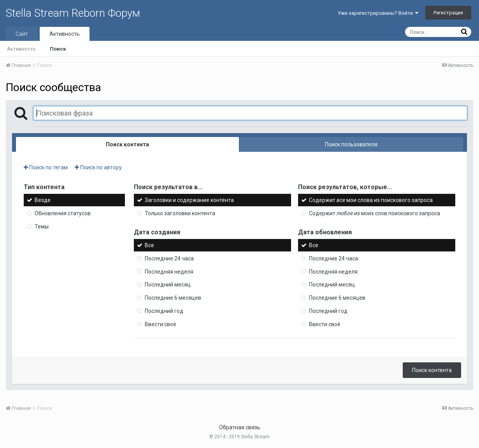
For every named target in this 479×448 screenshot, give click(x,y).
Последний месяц (168, 285)
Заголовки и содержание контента (189, 200)
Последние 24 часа (169, 258)
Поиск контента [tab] (127, 144)
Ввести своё (161, 324)
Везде (43, 200)
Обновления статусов (63, 213)
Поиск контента (432, 370)
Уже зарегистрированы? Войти (378, 13)
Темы (42, 227)
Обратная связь (240, 427)
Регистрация (448, 13)
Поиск (58, 49)
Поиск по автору (98, 167)
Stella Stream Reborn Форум (73, 13)
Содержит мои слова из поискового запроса (371, 200)
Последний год (164, 311)
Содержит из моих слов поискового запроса (375, 213)
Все (149, 245)
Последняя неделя (169, 271)
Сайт (22, 34)
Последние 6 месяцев (173, 298)
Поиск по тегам (46, 167)
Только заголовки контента (180, 213)
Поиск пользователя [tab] (351, 144)
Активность (65, 34)
